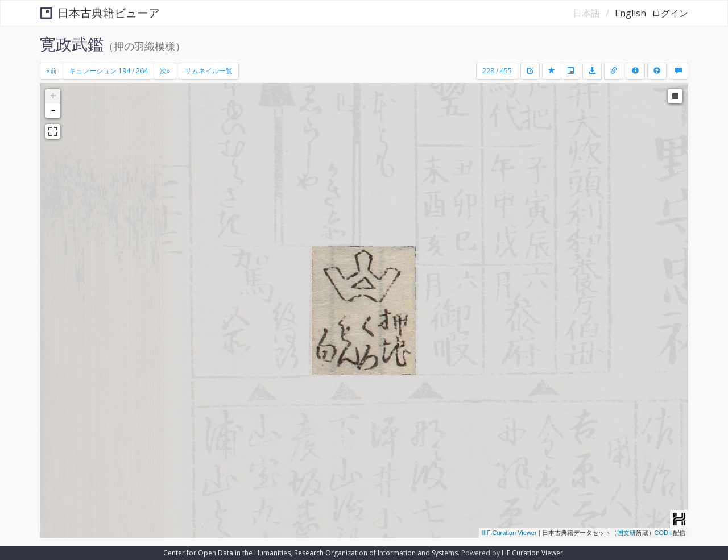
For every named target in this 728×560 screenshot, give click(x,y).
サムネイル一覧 (209, 71)
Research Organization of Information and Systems (376, 553)
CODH (664, 533)
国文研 (626, 533)
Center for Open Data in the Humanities (227, 553)
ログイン (670, 13)
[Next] (165, 71)
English (630, 13)
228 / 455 (497, 71)
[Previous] (51, 71)
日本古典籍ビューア (100, 13)
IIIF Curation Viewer (509, 533)
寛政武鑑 (72, 44)
